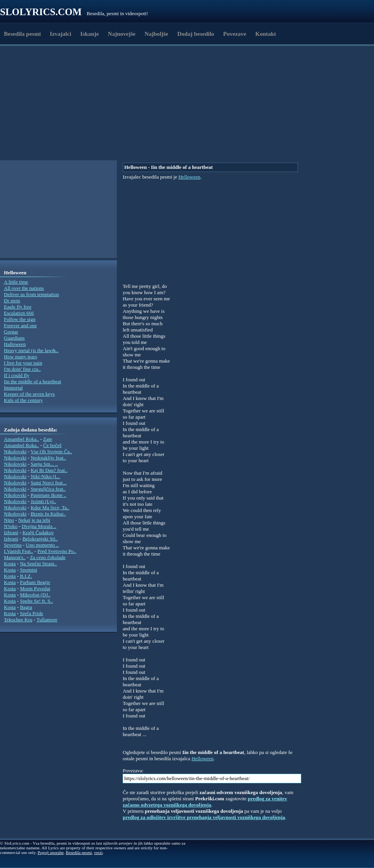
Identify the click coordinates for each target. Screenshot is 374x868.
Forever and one (20, 325)
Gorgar (11, 332)
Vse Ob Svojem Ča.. (51, 452)
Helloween (189, 177)
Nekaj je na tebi (34, 520)
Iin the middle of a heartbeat (33, 381)
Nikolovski (15, 452)
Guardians (14, 338)
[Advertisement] (114, 141)
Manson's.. (15, 557)
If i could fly (17, 375)
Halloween (15, 344)
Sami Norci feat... (49, 483)
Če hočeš (52, 445)
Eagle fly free (18, 307)
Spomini (28, 570)
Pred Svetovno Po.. (57, 551)
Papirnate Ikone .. (49, 495)
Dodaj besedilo (196, 34)
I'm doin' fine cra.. (22, 369)
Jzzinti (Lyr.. (43, 501)
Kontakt (266, 34)
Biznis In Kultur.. (48, 514)
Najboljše (156, 34)
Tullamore (47, 620)
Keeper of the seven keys (29, 394)
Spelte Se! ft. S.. (36, 601)
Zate (48, 439)
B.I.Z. (26, 576)
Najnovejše (122, 34)
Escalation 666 (19, 313)
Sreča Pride (32, 613)
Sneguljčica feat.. (48, 489)
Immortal (13, 388)
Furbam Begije (35, 582)
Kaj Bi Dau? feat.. (49, 470)
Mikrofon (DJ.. (35, 595)
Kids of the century (23, 400)
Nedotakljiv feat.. (49, 458)
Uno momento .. (42, 545)
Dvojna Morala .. (39, 526)
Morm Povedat (35, 588)
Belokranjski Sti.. (40, 539)
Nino (9, 520)
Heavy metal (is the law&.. (31, 350)
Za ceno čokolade (48, 557)
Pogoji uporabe (50, 852)
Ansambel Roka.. (21, 439)
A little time (16, 282)
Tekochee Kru (18, 620)
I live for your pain (23, 363)
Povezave (235, 34)
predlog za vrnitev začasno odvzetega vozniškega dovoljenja (205, 802)
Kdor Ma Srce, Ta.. (50, 508)
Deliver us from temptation (31, 294)
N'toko (11, 526)
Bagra (26, 607)
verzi (98, 852)
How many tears (20, 357)
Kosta (10, 564)
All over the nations (24, 288)
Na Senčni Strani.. (38, 564)
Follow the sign (20, 319)
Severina (13, 545)
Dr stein (12, 301)
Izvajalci (61, 34)
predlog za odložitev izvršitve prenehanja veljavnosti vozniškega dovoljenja (204, 817)
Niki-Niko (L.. (45, 476)
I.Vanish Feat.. (19, 551)
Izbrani (11, 532)
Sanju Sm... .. (44, 464)
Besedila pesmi (22, 34)
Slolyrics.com (41, 12)
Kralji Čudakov (38, 532)
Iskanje (90, 34)
